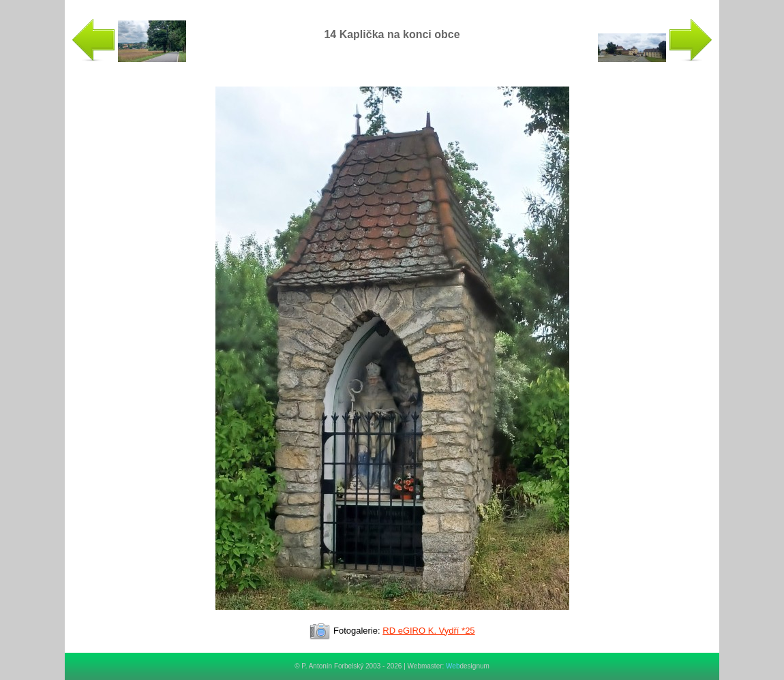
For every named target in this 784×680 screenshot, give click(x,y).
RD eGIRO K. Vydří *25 (428, 631)
